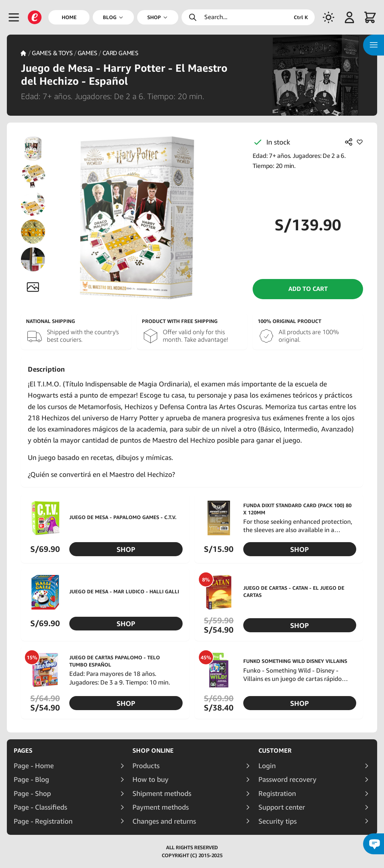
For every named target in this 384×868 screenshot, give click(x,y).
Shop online (153, 750)
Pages (23, 750)
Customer (275, 750)
